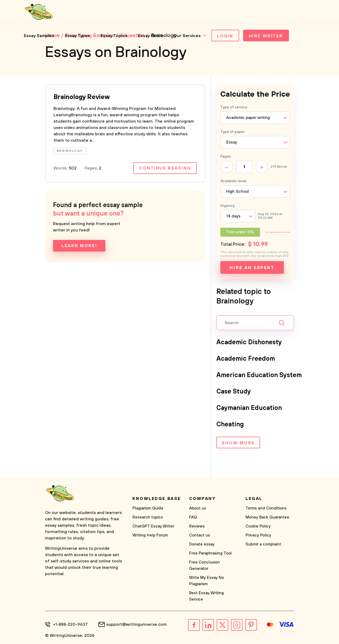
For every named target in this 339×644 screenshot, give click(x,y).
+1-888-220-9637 (70, 624)
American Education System (259, 375)
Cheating (230, 424)
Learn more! (79, 246)
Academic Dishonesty (249, 342)
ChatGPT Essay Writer (153, 526)
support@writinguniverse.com (137, 624)
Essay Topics (114, 36)
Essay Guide (150, 36)
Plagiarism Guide (148, 508)
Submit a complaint (263, 544)
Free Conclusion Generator (204, 565)
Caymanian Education (249, 408)
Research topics (148, 517)
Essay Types (77, 36)
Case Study (234, 392)
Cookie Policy (258, 526)
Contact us (200, 535)
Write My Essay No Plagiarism (207, 581)
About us (198, 508)
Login (225, 36)
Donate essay (202, 544)
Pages (226, 156)
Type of (233, 132)
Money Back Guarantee (267, 517)
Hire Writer (266, 36)
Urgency (228, 206)
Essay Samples (39, 36)
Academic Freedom (246, 359)
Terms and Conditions (266, 508)
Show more (238, 443)
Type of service (234, 107)
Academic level (233, 181)
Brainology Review (82, 97)
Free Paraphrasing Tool (210, 553)
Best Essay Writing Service (206, 596)
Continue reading (165, 168)
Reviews (197, 526)
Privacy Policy (258, 535)
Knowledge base (157, 499)
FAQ (193, 517)
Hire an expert (252, 268)
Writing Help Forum (150, 535)
